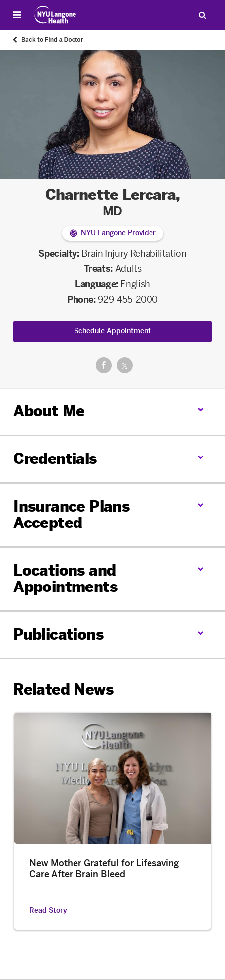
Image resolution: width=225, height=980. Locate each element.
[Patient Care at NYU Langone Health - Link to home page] (55, 15)
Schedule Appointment (112, 331)
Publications (58, 635)
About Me (49, 411)
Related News (63, 690)
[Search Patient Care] (202, 15)
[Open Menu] (17, 15)
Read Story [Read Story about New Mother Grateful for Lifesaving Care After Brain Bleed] (48, 911)
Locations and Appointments (65, 579)
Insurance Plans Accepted (71, 515)
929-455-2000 (128, 300)
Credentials (55, 459)
